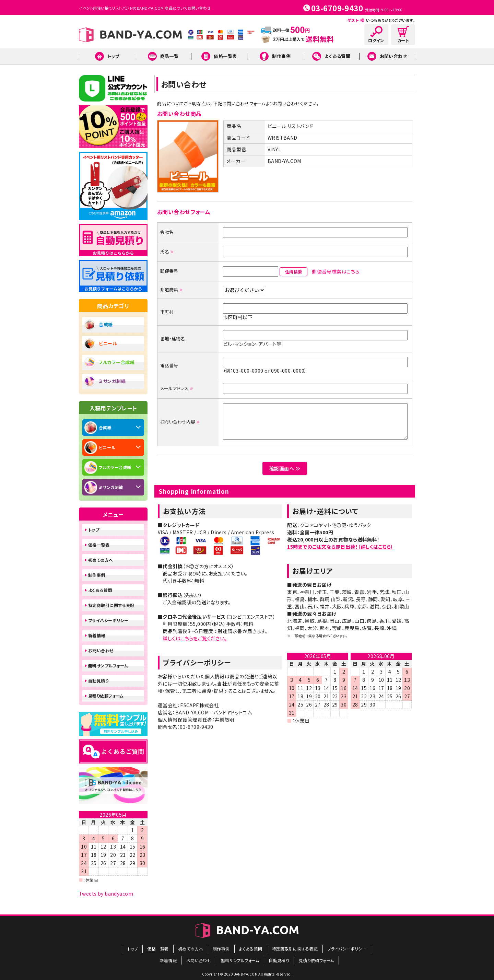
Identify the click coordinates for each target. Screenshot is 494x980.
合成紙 (106, 324)
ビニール (108, 343)
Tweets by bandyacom (106, 894)
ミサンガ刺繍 (112, 381)
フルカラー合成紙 (117, 362)
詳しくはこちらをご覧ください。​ (195, 638)
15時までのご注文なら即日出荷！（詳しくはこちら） (340, 547)
